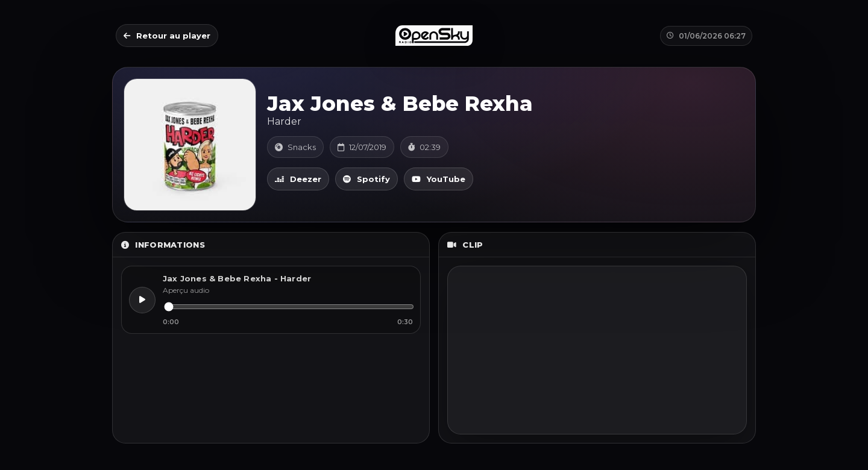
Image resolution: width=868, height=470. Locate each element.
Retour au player (167, 36)
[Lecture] (142, 300)
